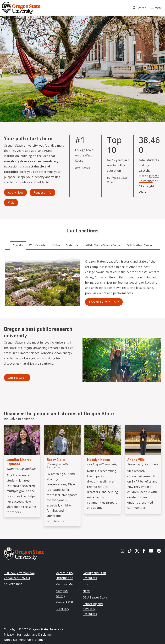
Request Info (42, 192)
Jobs (86, 584)
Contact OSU (65, 602)
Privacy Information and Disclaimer (28, 634)
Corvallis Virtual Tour (104, 302)
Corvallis (101, 277)
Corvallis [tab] (18, 245)
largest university (149, 178)
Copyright (11, 629)
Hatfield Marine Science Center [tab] (102, 245)
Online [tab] (56, 245)
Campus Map (65, 584)
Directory (63, 609)
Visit (11, 202)
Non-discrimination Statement (25, 640)
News (86, 591)
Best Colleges (82, 168)
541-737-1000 (13, 584)
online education (116, 168)
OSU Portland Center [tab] (140, 245)
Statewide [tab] (72, 245)
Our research (17, 378)
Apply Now (15, 192)
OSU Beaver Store (95, 597)
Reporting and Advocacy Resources (93, 609)
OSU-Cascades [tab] (38, 245)
